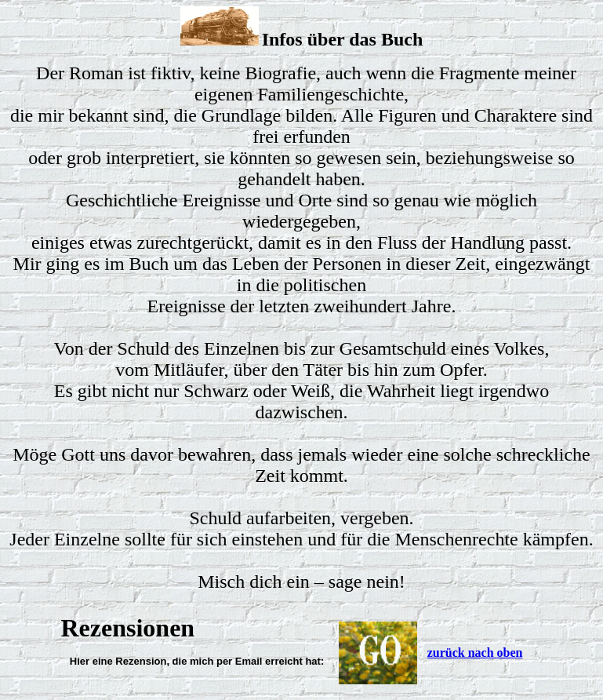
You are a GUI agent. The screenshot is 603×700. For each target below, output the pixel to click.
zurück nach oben (475, 653)
